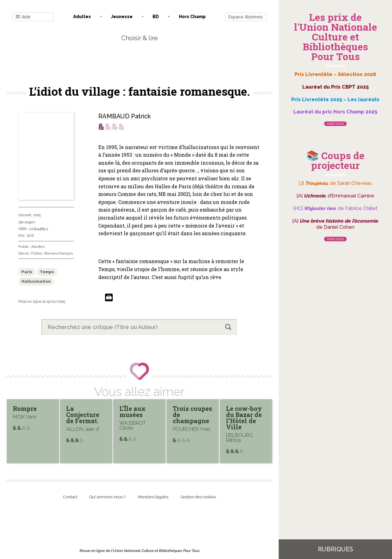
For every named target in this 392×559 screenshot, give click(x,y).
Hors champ (192, 17)
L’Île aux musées (132, 412)
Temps (47, 272)
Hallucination (36, 281)
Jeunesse (122, 17)
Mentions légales (153, 497)
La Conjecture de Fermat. (83, 415)
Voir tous (335, 124)
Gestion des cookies (198, 497)
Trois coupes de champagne (192, 415)
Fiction (37, 253)
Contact (70, 497)
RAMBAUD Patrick (124, 116)
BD (156, 17)
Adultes (82, 17)
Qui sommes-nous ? (107, 497)
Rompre (25, 408)
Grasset (25, 215)
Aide (23, 17)
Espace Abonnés (246, 17)
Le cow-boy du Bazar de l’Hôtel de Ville (244, 418)
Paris (27, 272)
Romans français (59, 253)
